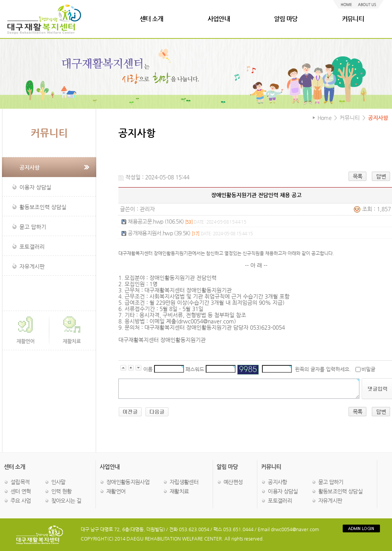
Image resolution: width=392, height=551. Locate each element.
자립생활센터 (184, 482)
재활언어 (116, 491)
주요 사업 (21, 501)
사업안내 (219, 19)
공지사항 (277, 482)
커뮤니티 (353, 19)
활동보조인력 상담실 (340, 491)
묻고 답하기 (331, 482)
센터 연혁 (21, 491)
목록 (358, 176)
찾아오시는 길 (66, 501)
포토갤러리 (280, 501)
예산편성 (233, 482)
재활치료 (179, 491)
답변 (381, 176)
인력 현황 (62, 491)
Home (324, 118)
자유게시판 (330, 501)
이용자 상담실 (283, 491)
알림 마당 (286, 19)
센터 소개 (152, 19)
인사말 (58, 482)
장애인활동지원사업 (128, 482)
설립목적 (20, 482)
